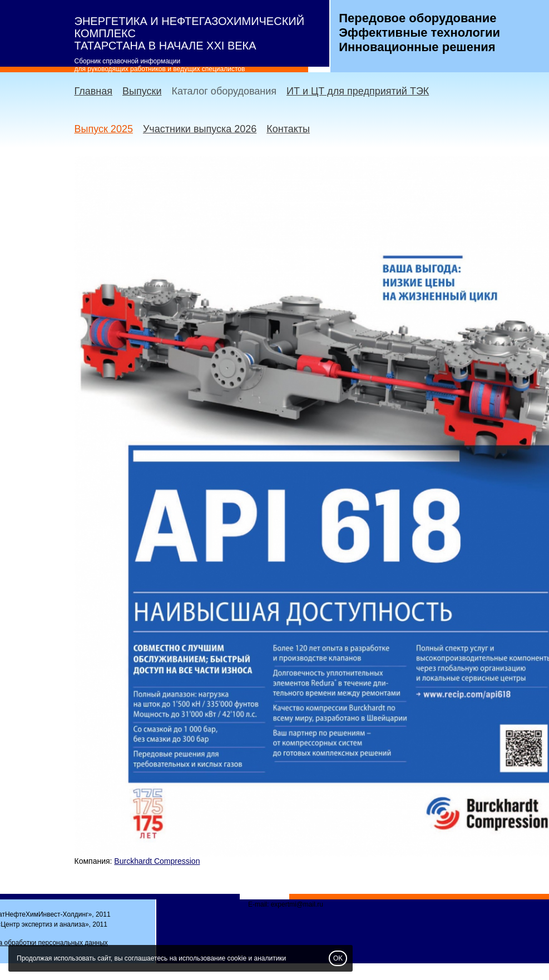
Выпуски (142, 91)
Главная (94, 91)
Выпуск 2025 (104, 129)
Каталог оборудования (224, 91)
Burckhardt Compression (157, 861)
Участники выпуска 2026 (200, 129)
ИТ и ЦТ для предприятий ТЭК (358, 91)
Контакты (288, 129)
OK (338, 958)
